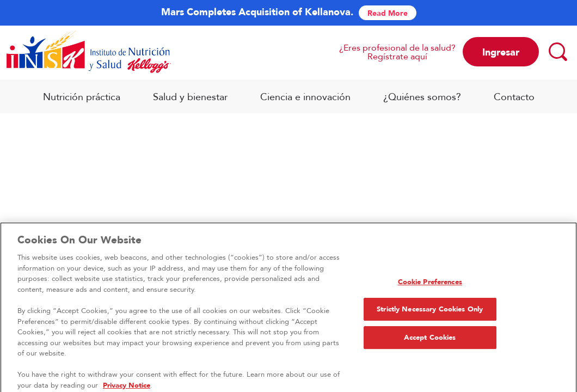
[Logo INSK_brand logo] (89, 52)
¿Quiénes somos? (422, 97)
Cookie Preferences (430, 284)
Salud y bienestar (190, 97)
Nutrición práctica (82, 97)
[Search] (557, 51)
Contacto (514, 97)
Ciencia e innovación (305, 97)
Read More (388, 13)
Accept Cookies (430, 340)
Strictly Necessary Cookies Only (430, 312)
